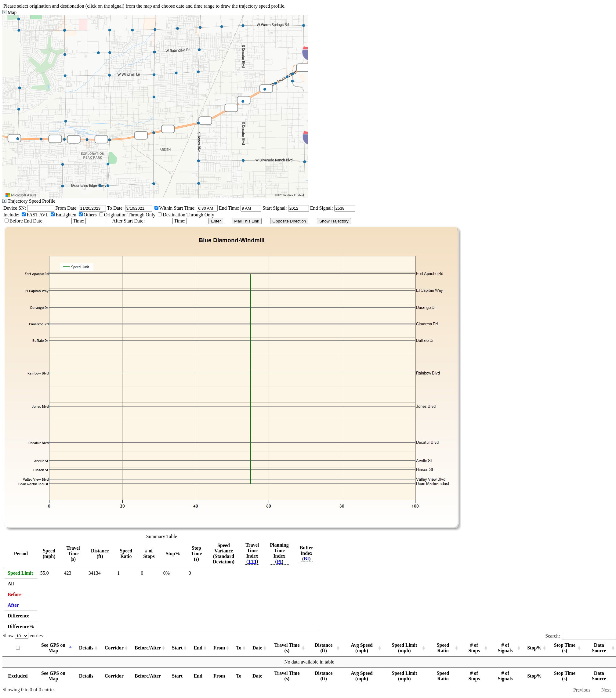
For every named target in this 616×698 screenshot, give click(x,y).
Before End (21, 221)
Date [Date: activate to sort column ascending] (257, 648)
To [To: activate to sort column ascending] (239, 648)
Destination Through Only (188, 215)
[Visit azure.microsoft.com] (21, 195)
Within (166, 208)
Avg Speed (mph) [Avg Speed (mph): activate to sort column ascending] (362, 648)
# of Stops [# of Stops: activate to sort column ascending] (474, 648)
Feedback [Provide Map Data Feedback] (299, 195)
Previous (582, 690)
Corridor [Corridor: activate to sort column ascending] (114, 648)
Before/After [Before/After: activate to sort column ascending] (148, 648)
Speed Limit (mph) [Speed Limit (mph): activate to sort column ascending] (404, 648)
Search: (581, 636)
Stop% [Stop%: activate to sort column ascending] (534, 648)
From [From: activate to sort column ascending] (219, 648)
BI (306, 559)
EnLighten (66, 215)
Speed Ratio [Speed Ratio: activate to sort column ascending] (443, 648)
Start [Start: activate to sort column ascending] (177, 648)
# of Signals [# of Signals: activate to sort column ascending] (505, 648)
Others (90, 215)
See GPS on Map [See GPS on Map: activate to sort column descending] (53, 648)
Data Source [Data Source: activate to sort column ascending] (599, 648)
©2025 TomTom (284, 195)
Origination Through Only (130, 215)
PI (279, 561)
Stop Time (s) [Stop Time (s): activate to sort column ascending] (565, 648)
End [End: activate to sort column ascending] (198, 648)
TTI (252, 561)
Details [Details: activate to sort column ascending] (86, 648)
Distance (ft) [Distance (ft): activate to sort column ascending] (324, 648)
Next (606, 690)
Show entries (23, 636)
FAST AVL (37, 215)
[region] (155, 107)
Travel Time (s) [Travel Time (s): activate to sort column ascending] (287, 648)
